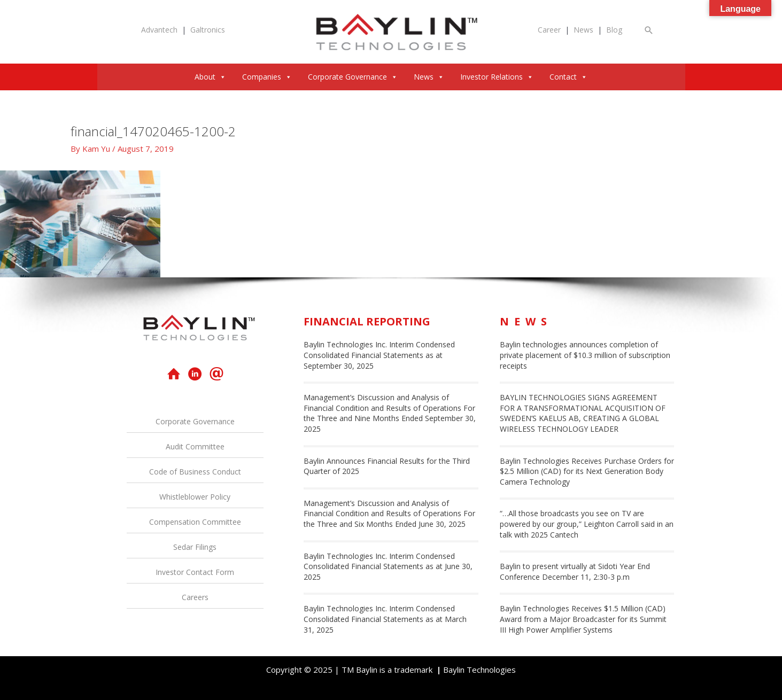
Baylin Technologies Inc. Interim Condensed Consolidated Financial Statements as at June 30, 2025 (388, 566)
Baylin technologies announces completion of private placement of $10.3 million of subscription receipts (585, 355)
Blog (614, 30)
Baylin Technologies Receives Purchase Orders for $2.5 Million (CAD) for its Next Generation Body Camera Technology (587, 471)
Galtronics (208, 30)
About (210, 77)
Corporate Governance (353, 77)
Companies (267, 77)
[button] (649, 30)
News (583, 30)
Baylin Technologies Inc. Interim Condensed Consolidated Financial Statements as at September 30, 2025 (379, 355)
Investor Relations (497, 77)
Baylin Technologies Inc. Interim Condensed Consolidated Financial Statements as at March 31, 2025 (385, 619)
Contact (568, 77)
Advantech (159, 30)
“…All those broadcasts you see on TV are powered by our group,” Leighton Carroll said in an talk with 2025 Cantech (587, 524)
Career (549, 30)
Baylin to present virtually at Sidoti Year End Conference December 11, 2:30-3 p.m (575, 571)
